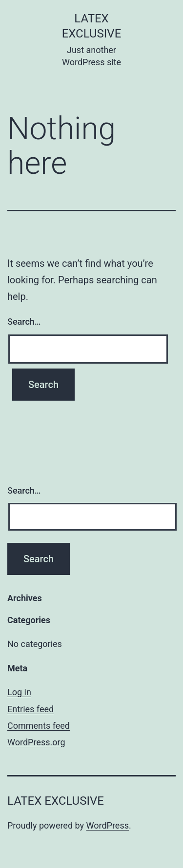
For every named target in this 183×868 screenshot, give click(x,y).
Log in (19, 692)
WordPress (108, 825)
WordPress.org (36, 742)
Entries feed (30, 709)
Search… (24, 322)
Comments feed (39, 726)
